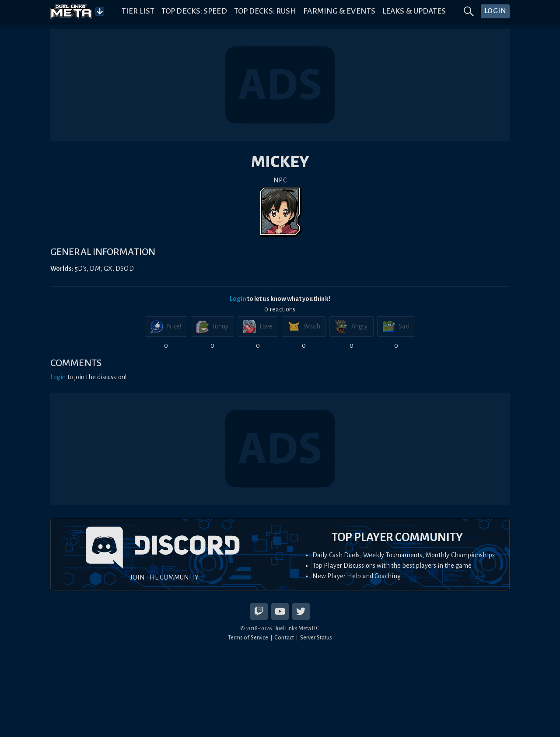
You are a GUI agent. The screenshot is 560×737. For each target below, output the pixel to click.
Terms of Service (248, 637)
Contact (284, 637)
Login (238, 299)
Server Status (316, 637)
